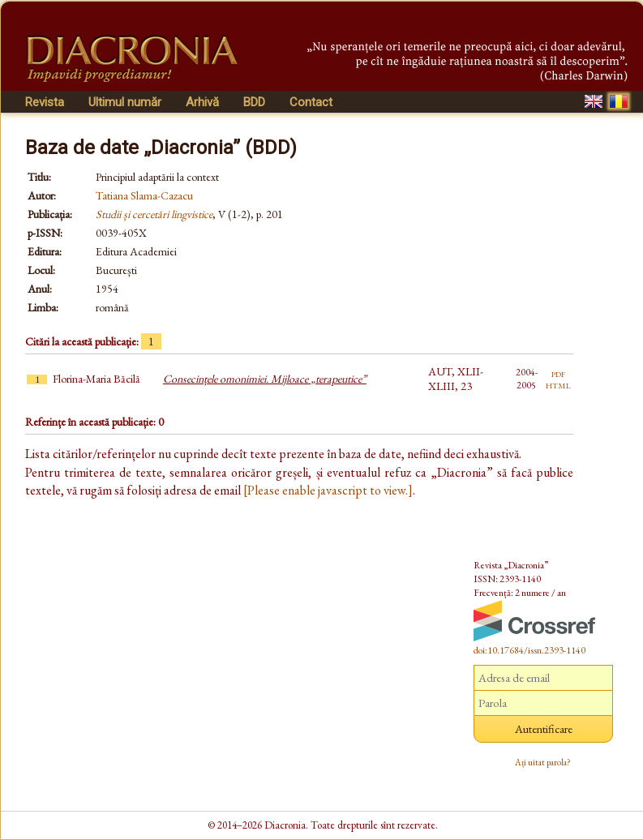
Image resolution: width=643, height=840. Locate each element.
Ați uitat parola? (543, 762)
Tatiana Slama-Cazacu (144, 195)
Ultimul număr (125, 102)
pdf (558, 373)
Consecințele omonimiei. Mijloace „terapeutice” (265, 379)
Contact (311, 102)
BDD (254, 102)
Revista (45, 102)
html (558, 384)
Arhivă (202, 102)
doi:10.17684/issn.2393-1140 (529, 650)
